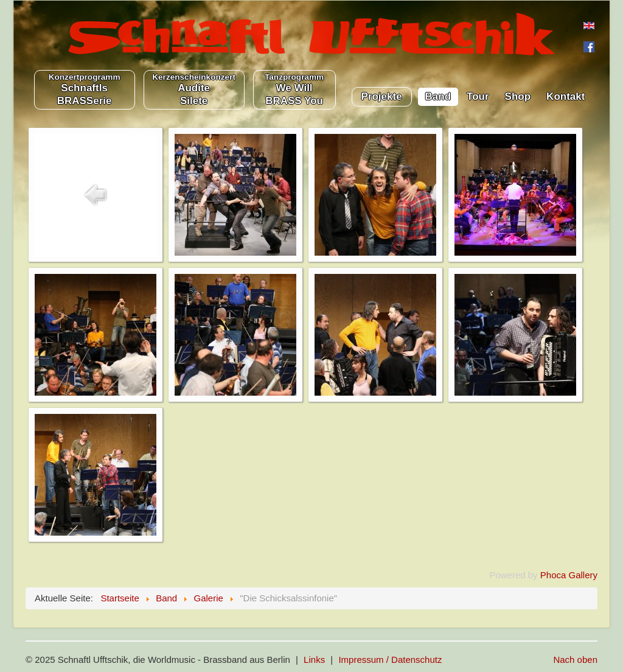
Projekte (382, 96)
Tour (478, 96)
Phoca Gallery (569, 575)
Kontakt (566, 96)
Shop (518, 96)
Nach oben (575, 660)
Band (438, 96)
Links (314, 660)
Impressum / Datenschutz (390, 660)
